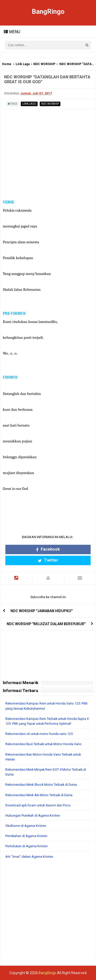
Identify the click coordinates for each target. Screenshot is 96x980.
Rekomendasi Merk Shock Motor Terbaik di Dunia (41, 785)
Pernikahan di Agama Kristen (26, 836)
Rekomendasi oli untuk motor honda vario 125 (39, 734)
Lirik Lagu (23, 64)
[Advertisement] (48, 912)
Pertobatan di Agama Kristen (26, 846)
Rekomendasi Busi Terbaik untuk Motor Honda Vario (44, 744)
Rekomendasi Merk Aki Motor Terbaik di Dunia (39, 795)
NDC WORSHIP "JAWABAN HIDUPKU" (41, 611)
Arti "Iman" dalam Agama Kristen (29, 857)
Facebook (48, 549)
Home (7, 64)
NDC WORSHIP (44, 64)
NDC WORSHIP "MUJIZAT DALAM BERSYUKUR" (46, 624)
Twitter (48, 560)
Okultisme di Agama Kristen (26, 826)
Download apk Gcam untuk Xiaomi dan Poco (38, 805)
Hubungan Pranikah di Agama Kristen (33, 815)
